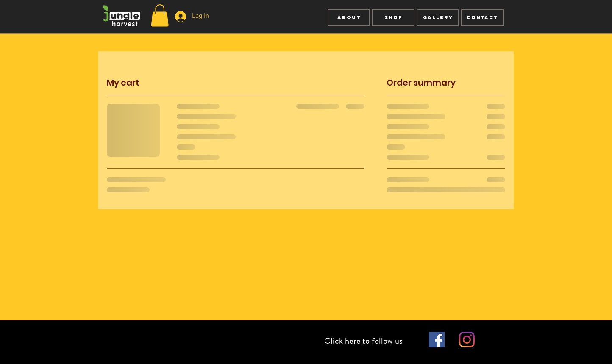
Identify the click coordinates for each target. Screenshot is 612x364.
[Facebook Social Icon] (437, 340)
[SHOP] (393, 17)
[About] (349, 17)
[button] (160, 15)
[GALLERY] (438, 17)
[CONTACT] (482, 17)
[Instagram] (467, 340)
